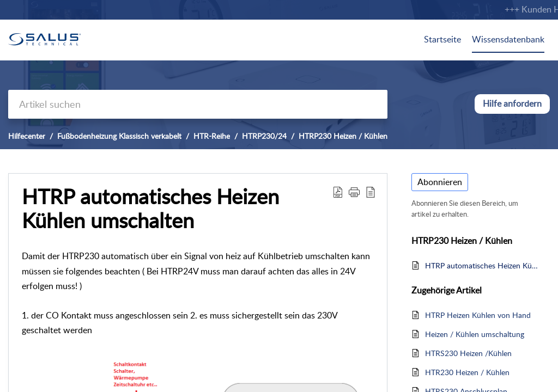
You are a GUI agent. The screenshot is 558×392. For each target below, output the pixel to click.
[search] (198, 104)
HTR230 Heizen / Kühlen (467, 372)
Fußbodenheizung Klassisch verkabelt (119, 136)
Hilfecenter (27, 136)
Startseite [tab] (442, 39)
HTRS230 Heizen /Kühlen (468, 353)
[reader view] (371, 192)
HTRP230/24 (264, 136)
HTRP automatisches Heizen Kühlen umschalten (150, 209)
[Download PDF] (338, 192)
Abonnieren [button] (440, 182)
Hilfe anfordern (512, 103)
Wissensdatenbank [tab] (508, 39)
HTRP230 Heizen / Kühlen (343, 136)
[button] (354, 192)
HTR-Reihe (212, 136)
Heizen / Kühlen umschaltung (475, 334)
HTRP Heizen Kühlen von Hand (478, 315)
